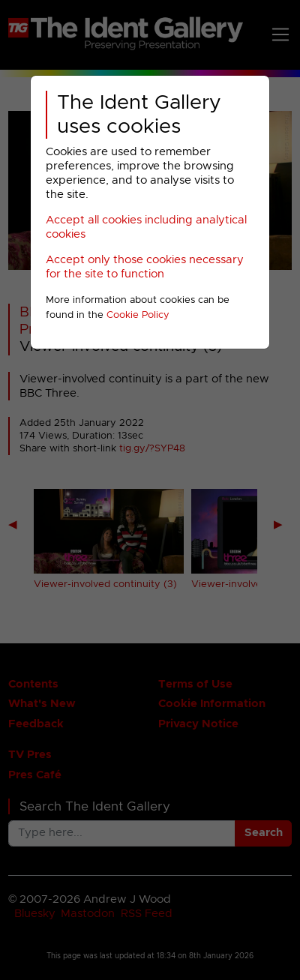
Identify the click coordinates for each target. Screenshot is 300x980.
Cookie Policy (138, 315)
